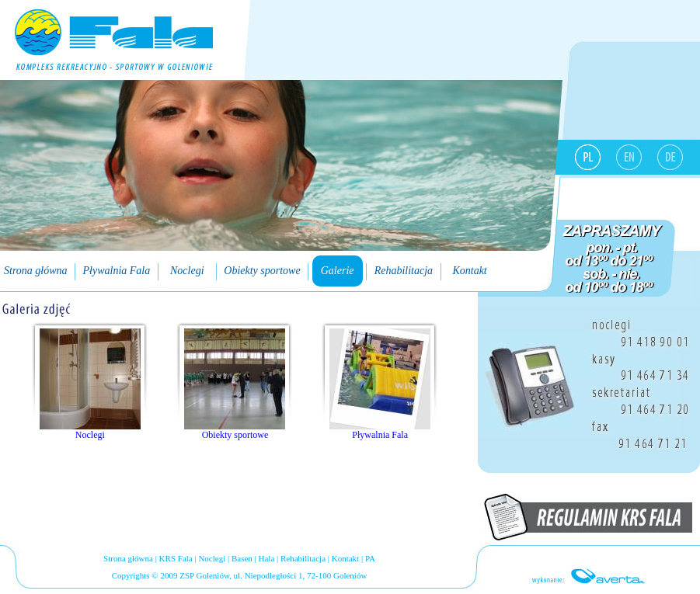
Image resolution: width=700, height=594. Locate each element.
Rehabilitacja (303, 558)
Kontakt (345, 558)
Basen (242, 558)
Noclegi (212, 558)
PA (370, 558)
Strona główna (128, 558)
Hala (267, 558)
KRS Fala (176, 558)
